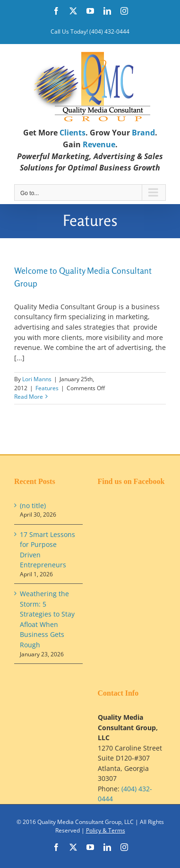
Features (47, 388)
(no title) (33, 506)
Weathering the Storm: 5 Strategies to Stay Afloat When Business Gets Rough (47, 619)
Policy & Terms (106, 830)
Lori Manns (37, 379)
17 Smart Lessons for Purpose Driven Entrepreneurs (47, 550)
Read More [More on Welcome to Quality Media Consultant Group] (29, 397)
